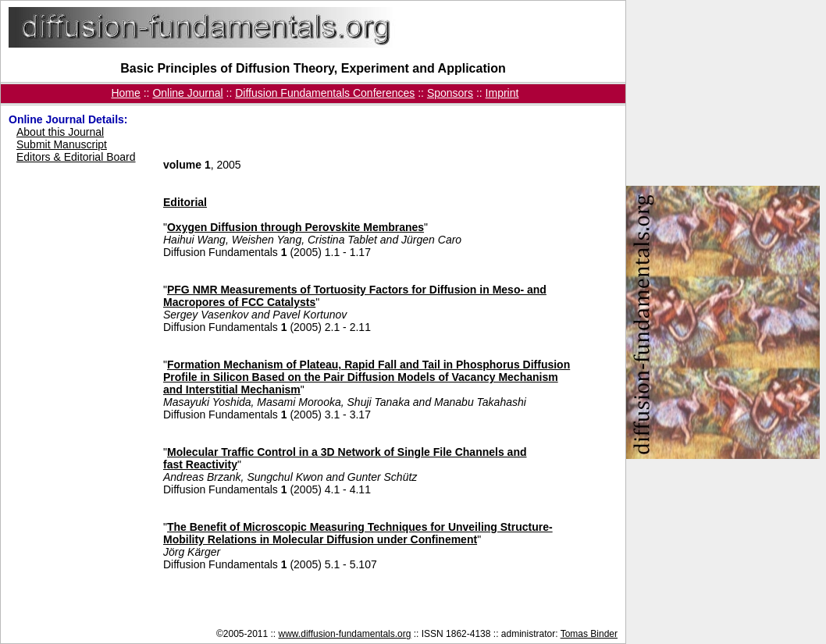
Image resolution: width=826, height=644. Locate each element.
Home (125, 93)
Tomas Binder (589, 634)
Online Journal (187, 93)
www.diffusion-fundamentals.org (345, 634)
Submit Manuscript (62, 144)
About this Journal (60, 132)
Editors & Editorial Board (76, 157)
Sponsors (450, 93)
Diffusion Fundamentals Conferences (325, 93)
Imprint (502, 93)
